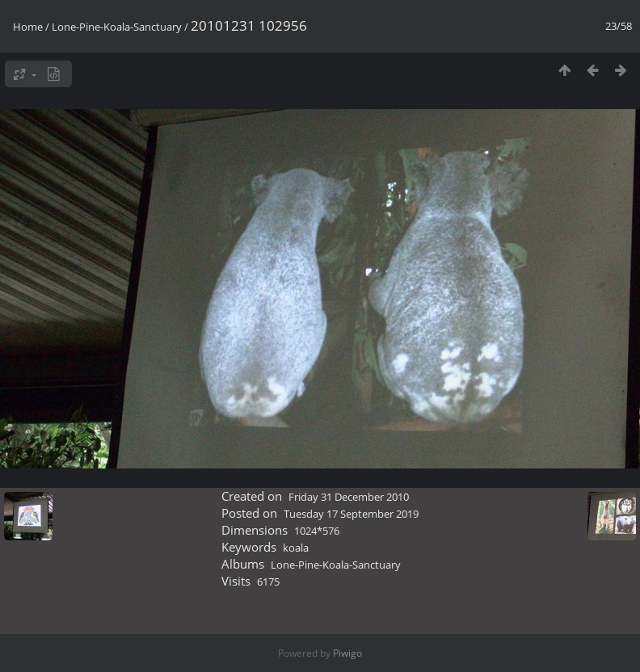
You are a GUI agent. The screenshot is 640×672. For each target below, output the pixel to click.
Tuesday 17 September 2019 (351, 514)
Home (28, 27)
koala (296, 548)
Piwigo (347, 653)
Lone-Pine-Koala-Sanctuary (117, 27)
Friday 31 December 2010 (349, 497)
